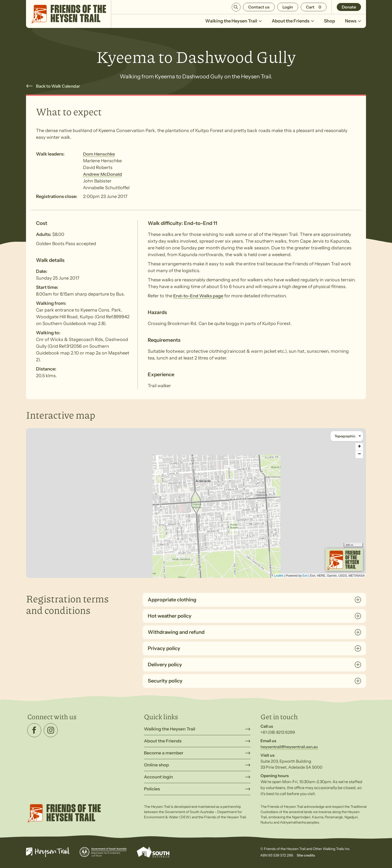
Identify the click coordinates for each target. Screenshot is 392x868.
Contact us (259, 7)
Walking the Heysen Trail (233, 23)
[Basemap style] (347, 436)
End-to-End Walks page (198, 296)
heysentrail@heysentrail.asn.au (289, 747)
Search (236, 7)
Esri (305, 576)
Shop (329, 21)
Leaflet (279, 576)
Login (288, 7)
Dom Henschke (99, 154)
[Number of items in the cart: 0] (314, 7)
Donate (349, 7)
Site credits (306, 855)
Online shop (156, 765)
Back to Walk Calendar (58, 86)
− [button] (359, 454)
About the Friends (293, 23)
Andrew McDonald (102, 174)
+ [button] (359, 447)
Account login (158, 777)
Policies (152, 789)
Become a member (164, 753)
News (353, 23)
